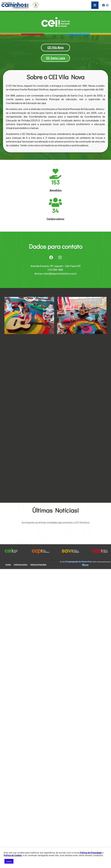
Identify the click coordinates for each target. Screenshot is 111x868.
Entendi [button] (9, 861)
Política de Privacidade (91, 853)
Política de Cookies (13, 855)
